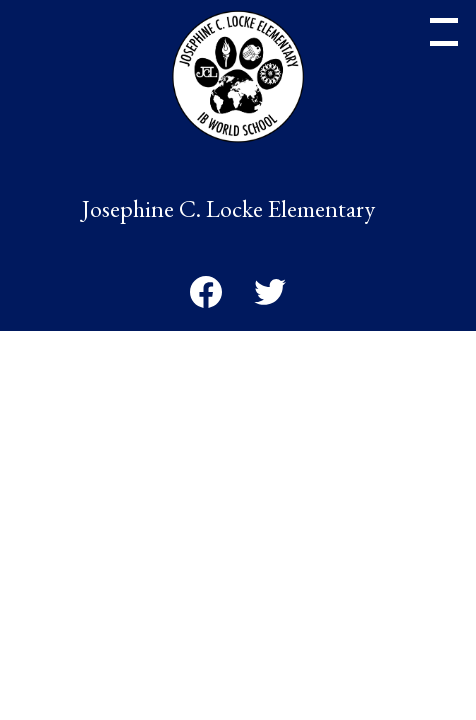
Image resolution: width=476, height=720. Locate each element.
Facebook (206, 296)
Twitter (270, 296)
